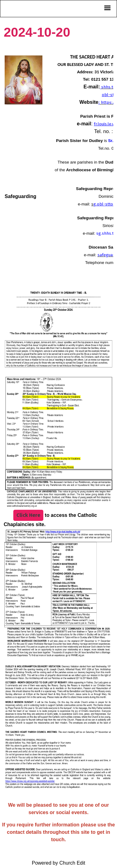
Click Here (28, 515)
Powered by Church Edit (59, 863)
